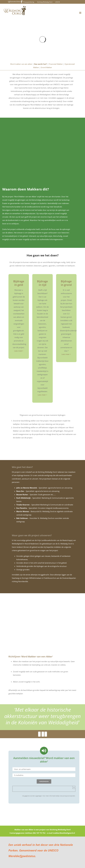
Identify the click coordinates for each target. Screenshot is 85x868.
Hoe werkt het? (40, 64)
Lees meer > (42, 395)
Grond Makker (46, 67)
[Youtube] (43, 734)
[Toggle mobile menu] (80, 13)
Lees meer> (19, 351)
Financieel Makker (56, 64)
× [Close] (74, 787)
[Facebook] (39, 734)
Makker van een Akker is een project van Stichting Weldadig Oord (42, 830)
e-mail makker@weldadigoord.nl (61, 833)
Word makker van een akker (21, 64)
